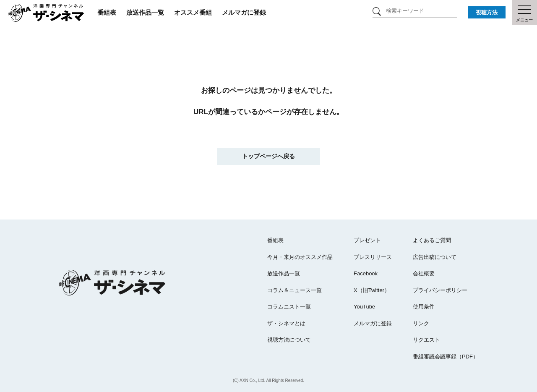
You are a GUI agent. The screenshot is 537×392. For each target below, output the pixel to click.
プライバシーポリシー (440, 290)
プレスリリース (373, 257)
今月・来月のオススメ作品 (300, 257)
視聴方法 (487, 12)
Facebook (366, 273)
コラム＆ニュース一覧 (295, 290)
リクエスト (426, 340)
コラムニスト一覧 (289, 307)
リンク (421, 323)
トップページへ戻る (268, 156)
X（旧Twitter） (372, 290)
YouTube (364, 307)
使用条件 (424, 307)
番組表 (107, 12)
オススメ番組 (193, 12)
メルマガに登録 (244, 12)
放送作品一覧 (145, 12)
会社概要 (424, 273)
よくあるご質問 (432, 240)
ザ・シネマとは (286, 323)
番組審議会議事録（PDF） (446, 357)
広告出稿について (435, 257)
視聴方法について (289, 340)
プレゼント (367, 240)
